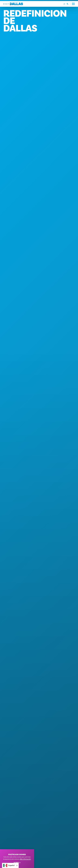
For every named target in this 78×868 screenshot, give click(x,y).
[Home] (13, 4)
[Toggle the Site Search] (69, 4)
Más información (25, 859)
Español (9, 865)
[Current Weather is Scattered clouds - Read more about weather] (64, 4)
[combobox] (10, 865)
